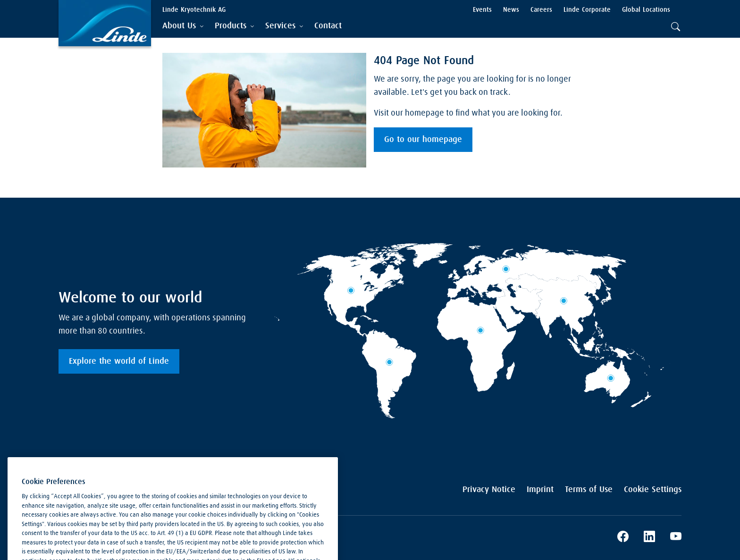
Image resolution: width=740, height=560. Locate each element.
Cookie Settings (653, 490)
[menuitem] (328, 26)
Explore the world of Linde (119, 361)
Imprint (540, 490)
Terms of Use (589, 490)
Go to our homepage (423, 140)
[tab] (183, 26)
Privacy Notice (489, 490)
